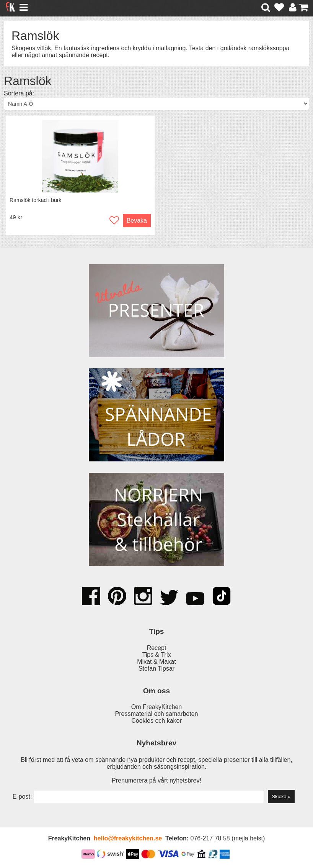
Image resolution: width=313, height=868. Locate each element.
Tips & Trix (157, 655)
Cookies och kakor (156, 721)
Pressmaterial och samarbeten (157, 714)
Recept (157, 648)
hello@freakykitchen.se (128, 838)
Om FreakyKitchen (156, 707)
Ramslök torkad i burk (35, 200)
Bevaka (137, 221)
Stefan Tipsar (156, 669)
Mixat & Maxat (156, 662)
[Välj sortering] (156, 104)
